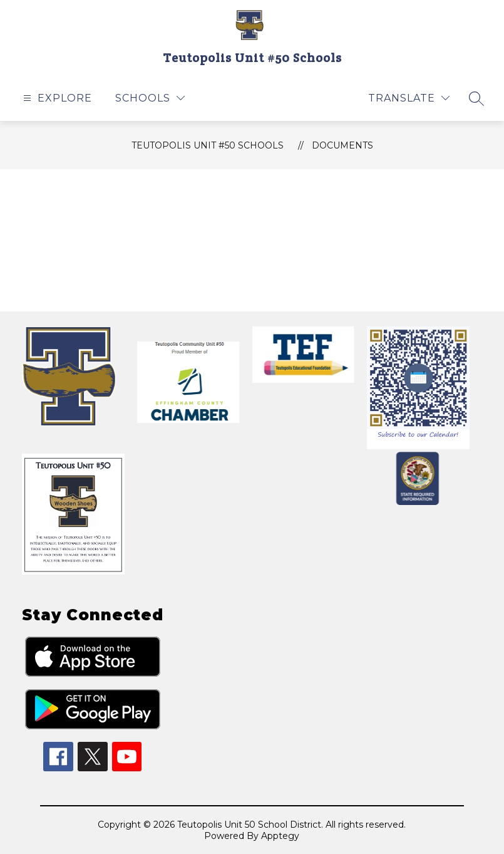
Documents (342, 145)
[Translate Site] (409, 98)
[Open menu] (56, 98)
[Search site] (476, 98)
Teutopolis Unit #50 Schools (208, 145)
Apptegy (280, 836)
